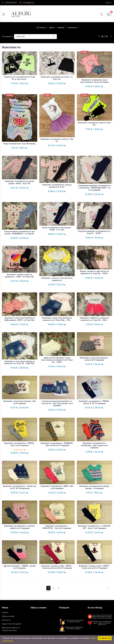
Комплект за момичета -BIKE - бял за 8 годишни (57, 469)
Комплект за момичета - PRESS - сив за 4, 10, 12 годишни (94, 388)
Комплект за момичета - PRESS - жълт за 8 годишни (20, 428)
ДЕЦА (52, 28)
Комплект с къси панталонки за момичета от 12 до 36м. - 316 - (57, 309)
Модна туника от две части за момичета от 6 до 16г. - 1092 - (94, 265)
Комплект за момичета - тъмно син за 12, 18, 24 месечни (20, 469)
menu (108, 3)
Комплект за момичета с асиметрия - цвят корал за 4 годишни (94, 429)
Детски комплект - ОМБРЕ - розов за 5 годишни (20, 545)
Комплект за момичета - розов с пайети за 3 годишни (20, 507)
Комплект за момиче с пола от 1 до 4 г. (57, 138)
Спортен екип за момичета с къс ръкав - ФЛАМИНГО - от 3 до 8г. (20, 227)
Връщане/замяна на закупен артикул (11, 605)
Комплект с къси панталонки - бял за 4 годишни (20, 388)
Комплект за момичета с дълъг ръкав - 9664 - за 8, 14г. (20, 178)
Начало (41, 28)
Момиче (61, 28)
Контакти (6, 596)
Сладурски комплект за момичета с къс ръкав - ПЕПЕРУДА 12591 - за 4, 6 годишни (94, 184)
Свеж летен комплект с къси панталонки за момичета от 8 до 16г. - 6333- (57, 348)
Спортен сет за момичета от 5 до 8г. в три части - (20, 78)
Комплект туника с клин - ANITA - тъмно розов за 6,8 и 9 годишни (57, 545)
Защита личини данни (12, 600)
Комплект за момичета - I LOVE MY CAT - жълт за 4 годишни (94, 507)
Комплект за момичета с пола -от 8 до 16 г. (57, 78)
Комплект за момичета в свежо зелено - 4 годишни (94, 469)
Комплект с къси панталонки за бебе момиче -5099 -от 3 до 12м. (20, 309)
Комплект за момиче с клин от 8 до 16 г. (94, 122)
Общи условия (8, 592)
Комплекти (73, 28)
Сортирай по (7, 37)
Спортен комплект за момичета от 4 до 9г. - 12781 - (94, 226)
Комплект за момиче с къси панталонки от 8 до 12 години (94, 81)
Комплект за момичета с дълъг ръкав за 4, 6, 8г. (57, 182)
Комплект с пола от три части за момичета (57, 271)
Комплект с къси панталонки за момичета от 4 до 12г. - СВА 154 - (20, 350)
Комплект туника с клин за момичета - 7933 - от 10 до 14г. (20, 268)
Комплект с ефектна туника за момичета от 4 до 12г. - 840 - (94, 309)
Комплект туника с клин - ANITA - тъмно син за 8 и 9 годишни (94, 545)
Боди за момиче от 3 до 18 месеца (20, 142)
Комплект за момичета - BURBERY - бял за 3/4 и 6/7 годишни (57, 428)
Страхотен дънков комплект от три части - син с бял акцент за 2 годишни (57, 389)
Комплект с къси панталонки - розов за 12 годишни (94, 347)
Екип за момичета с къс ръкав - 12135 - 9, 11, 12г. (57, 223)
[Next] (108, 564)
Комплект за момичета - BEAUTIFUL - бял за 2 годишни (57, 507)
